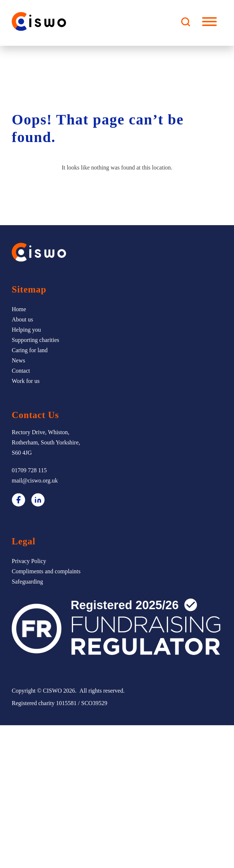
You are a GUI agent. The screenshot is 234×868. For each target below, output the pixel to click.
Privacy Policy (29, 561)
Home (19, 309)
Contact (21, 371)
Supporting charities (35, 340)
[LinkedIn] (38, 502)
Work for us (26, 381)
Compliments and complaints (46, 571)
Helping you (26, 330)
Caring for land (30, 350)
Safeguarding (27, 582)
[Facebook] (19, 502)
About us (22, 319)
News (18, 360)
